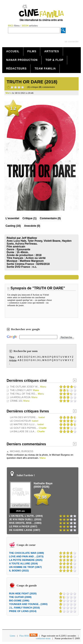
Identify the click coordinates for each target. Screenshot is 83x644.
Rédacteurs (16, 69)
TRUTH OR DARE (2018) (32, 82)
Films (32, 51)
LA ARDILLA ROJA (20, 397)
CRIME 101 (16, 401)
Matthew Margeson (32, 261)
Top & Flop (55, 60)
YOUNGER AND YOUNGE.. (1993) (28, 604)
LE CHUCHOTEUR (20, 421)
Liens (12, 636)
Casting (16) (13, 226)
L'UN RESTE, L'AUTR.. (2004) (26, 516)
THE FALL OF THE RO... (23, 394)
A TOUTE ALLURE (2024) (23, 563)
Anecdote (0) (32, 226)
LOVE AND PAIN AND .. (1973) (26, 556)
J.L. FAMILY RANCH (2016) (24, 608)
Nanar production (22, 60)
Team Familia (45, 69)
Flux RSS (28, 636)
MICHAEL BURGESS (22, 451)
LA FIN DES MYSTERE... (24, 417)
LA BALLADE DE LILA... (23, 431)
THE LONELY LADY (21, 390)
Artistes (52, 51)
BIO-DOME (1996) (19, 601)
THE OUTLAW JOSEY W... (25, 387)
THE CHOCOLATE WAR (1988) (26, 553)
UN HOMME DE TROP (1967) (25, 567)
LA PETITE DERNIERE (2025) (26, 560)
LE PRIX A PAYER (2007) (23, 526)
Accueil (13, 51)
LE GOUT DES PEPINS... (24, 428)
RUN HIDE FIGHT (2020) (23, 593)
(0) (50, 218)
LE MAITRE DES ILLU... (23, 424)
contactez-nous (43, 638)
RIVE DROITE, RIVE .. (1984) (25, 523)
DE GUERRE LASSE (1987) (25, 530)
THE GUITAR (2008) (20, 597)
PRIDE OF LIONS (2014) (23, 611)
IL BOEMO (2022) (19, 571)
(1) (30, 218)
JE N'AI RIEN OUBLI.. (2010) (25, 519)
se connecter (72, 41)
